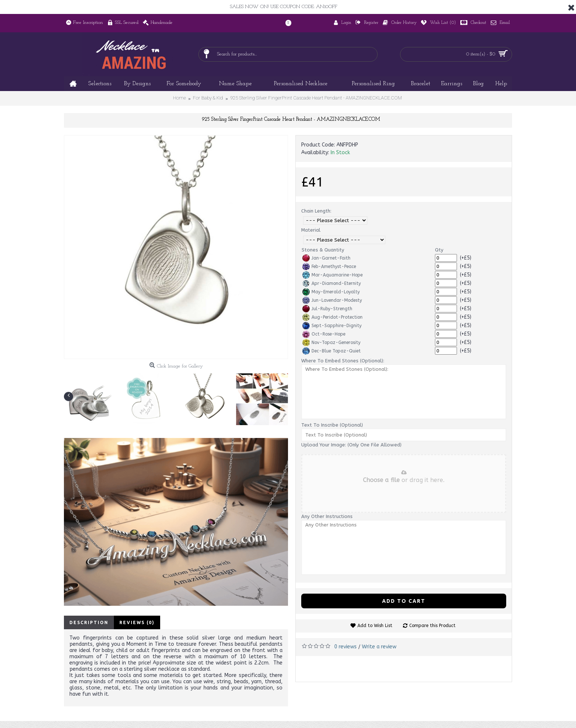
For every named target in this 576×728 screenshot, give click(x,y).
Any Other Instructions (327, 516)
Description (89, 622)
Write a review (379, 647)
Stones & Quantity (323, 250)
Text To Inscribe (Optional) (332, 425)
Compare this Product (432, 626)
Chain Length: (316, 211)
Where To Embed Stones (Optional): (343, 361)
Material (311, 230)
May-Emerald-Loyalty (331, 292)
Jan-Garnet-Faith (326, 258)
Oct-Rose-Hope (324, 334)
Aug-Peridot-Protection (332, 317)
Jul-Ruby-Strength (327, 309)
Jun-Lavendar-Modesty (332, 300)
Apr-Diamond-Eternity (332, 283)
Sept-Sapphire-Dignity (332, 326)
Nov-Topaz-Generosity (331, 343)
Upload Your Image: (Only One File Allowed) (351, 445)
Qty (439, 250)
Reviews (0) (137, 622)
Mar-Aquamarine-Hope (332, 275)
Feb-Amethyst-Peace (329, 267)
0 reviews (345, 647)
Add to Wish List (375, 626)
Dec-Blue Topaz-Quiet (332, 351)
